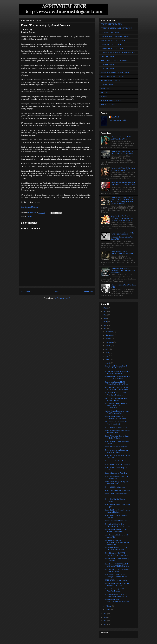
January (108, 610)
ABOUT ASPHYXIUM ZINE (111, 24)
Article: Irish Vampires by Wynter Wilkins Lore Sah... (117, 399)
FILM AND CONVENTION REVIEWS (115, 72)
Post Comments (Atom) (62, 298)
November (109, 335)
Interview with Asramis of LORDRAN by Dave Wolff (115, 418)
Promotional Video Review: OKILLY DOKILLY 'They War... (117, 525)
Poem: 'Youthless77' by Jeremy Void (118, 490)
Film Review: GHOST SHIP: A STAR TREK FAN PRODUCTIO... (116, 406)
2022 (105, 318)
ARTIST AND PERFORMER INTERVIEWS (117, 28)
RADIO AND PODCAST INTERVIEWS (115, 60)
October (108, 339)
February (109, 606)
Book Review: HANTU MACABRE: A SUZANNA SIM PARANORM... (117, 542)
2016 (105, 621)
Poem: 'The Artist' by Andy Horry (117, 473)
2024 (105, 311)
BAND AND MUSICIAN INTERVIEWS (115, 36)
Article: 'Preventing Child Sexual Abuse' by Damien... (117, 590)
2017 (105, 617)
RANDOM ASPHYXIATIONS (112, 101)
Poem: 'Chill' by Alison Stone (115, 487)
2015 (105, 624)
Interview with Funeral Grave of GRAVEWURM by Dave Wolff (122, 152)
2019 (105, 329)
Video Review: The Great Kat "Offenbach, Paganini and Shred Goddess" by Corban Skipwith (122, 218)
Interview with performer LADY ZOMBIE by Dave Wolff (116, 531)
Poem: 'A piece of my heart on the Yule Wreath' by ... (117, 451)
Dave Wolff (115, 117)
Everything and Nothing (29, 207)
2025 (105, 308)
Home (57, 292)
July (107, 349)
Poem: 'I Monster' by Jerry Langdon (117, 464)
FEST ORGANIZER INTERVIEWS (113, 40)
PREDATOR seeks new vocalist (116, 580)
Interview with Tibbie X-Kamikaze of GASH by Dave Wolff (123, 169)
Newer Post (26, 292)
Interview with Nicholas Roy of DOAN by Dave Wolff (116, 367)
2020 (105, 325)
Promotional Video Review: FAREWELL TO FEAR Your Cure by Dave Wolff (123, 270)
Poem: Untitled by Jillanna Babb (116, 521)
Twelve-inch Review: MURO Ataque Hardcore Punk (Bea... (116, 383)
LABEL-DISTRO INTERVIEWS (112, 48)
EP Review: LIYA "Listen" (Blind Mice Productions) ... (117, 423)
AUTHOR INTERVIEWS (110, 32)
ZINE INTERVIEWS (108, 64)
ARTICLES (105, 88)
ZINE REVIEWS (107, 84)
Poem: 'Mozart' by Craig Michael (117, 447)
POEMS (29, 216)
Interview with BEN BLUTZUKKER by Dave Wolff (117, 601)
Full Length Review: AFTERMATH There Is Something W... (118, 372)
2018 (105, 614)
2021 (105, 322)
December (109, 332)
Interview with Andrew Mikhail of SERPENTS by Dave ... (117, 585)
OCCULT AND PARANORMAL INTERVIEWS (118, 52)
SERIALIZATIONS (108, 104)
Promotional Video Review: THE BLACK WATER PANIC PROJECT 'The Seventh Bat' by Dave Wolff (122, 236)
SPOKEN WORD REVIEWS (111, 80)
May (107, 356)
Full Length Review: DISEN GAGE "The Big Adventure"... (118, 394)
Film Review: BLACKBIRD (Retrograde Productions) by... (116, 576)
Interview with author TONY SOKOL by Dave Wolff (121, 138)
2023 (105, 315)
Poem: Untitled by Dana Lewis (116, 461)
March (108, 363)
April (108, 359)
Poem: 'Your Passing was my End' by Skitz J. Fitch (117, 483)
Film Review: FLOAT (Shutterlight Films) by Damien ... (117, 570)
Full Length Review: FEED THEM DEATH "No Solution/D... (117, 549)
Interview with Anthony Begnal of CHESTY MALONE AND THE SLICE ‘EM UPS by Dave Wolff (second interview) (123, 200)
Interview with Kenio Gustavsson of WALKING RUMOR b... (118, 378)
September (109, 342)
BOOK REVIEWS (107, 68)
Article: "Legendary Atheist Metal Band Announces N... (117, 412)
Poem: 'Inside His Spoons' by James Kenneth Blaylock (117, 511)
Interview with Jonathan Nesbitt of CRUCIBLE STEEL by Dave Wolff (123, 184)
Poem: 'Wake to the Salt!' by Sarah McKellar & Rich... (117, 437)
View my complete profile (118, 120)
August (108, 346)
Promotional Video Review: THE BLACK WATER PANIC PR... (117, 595)
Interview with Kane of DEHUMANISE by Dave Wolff (122, 253)
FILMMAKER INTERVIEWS (111, 44)
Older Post (89, 292)
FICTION (104, 92)
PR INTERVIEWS (107, 56)
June (107, 353)
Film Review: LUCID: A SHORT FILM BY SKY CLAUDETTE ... (118, 389)
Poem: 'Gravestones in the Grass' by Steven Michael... (117, 432)
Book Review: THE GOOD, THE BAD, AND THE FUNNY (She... (118, 565)
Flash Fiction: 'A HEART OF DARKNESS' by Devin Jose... (116, 554)
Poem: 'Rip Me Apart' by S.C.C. (116, 427)
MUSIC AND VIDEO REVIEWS (112, 76)
